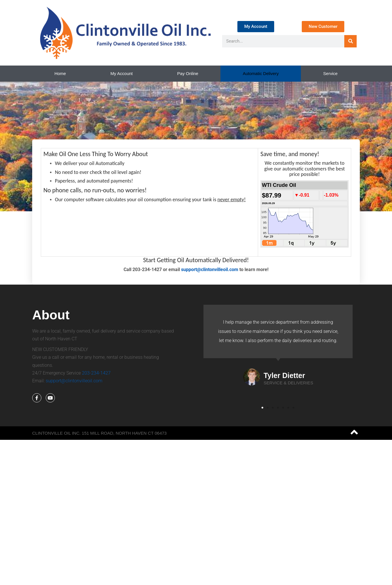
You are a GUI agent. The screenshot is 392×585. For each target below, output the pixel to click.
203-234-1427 (96, 373)
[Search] (350, 41)
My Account (122, 73)
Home (60, 73)
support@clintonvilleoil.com (210, 270)
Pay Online (188, 73)
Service (330, 73)
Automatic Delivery (261, 73)
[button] (262, 408)
